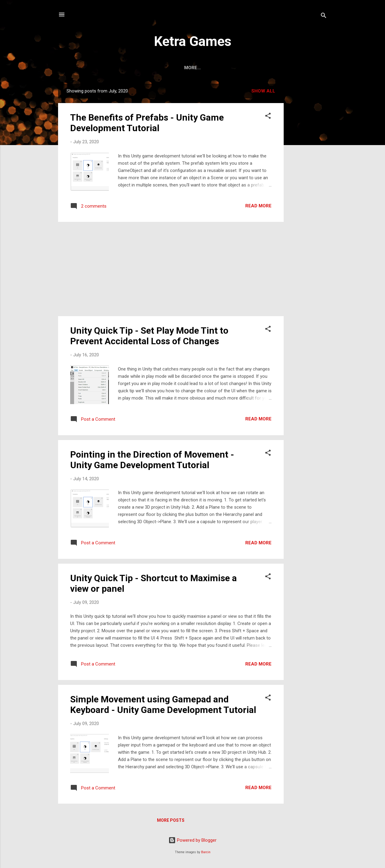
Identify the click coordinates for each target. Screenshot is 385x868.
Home (176, 68)
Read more (258, 206)
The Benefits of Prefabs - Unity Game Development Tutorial (147, 123)
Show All (263, 91)
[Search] (324, 16)
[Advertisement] (308, 174)
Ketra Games (193, 41)
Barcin (206, 852)
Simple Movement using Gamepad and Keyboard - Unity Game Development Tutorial (163, 704)
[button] (268, 117)
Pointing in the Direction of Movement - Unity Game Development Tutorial (152, 460)
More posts (171, 820)
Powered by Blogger (192, 840)
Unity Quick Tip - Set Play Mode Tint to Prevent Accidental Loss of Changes (149, 336)
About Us (205, 68)
